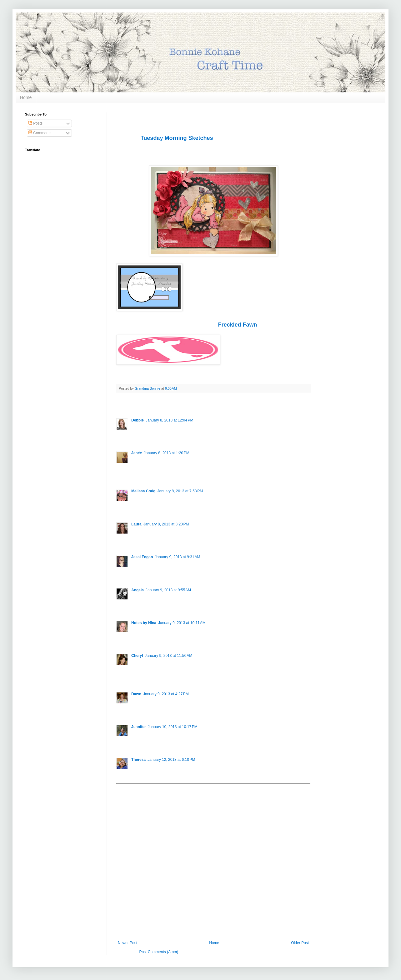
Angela (138, 590)
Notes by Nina (144, 623)
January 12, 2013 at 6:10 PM (171, 760)
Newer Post (128, 943)
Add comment (131, 788)
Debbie (138, 420)
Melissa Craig (143, 491)
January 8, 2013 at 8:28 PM (166, 524)
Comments (40, 133)
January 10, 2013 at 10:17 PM (173, 727)
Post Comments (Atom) (159, 952)
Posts (35, 123)
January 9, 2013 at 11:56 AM (168, 656)
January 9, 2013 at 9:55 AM (168, 590)
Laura (136, 524)
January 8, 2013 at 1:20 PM (167, 453)
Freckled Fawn (237, 325)
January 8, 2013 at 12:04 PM (169, 420)
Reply (136, 436)
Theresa (138, 760)
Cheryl (137, 656)
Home (26, 97)
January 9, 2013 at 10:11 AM (182, 623)
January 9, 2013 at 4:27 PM (166, 694)
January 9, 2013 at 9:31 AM (177, 557)
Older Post (300, 943)
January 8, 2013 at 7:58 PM (180, 491)
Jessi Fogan (142, 557)
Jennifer (139, 727)
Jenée (137, 453)
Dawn (136, 694)
